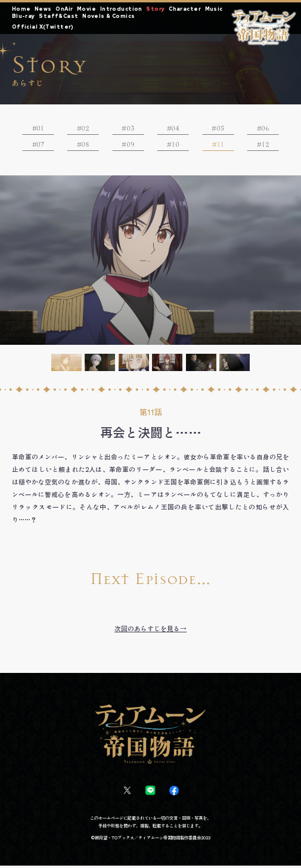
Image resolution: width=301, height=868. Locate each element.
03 (131, 129)
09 (130, 146)
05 (221, 129)
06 (266, 129)
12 (266, 146)
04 (176, 129)
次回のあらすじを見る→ (150, 631)
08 (86, 146)
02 (86, 129)
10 (176, 146)
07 (41, 146)
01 (40, 129)
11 (220, 146)
